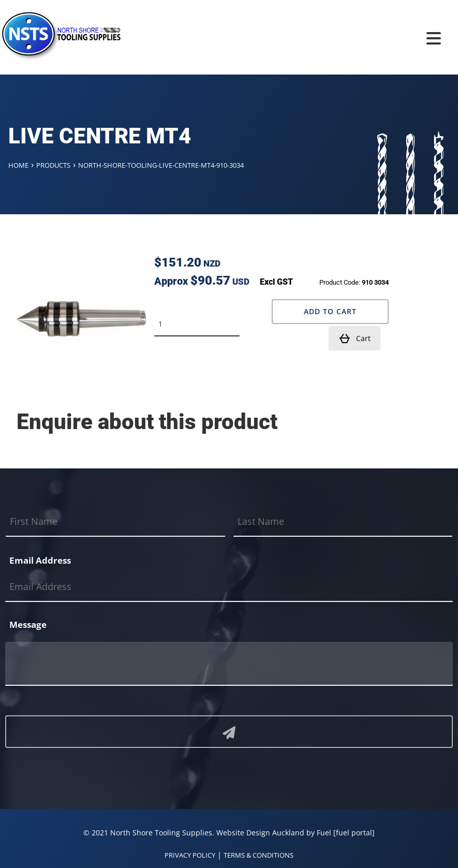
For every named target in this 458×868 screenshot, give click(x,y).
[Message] (229, 663)
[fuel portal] (354, 832)
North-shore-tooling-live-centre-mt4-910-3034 (161, 165)
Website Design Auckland (260, 832)
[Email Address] (229, 587)
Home (18, 165)
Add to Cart (330, 311)
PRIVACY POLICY (190, 855)
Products (53, 165)
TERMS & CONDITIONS (258, 855)
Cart (354, 338)
